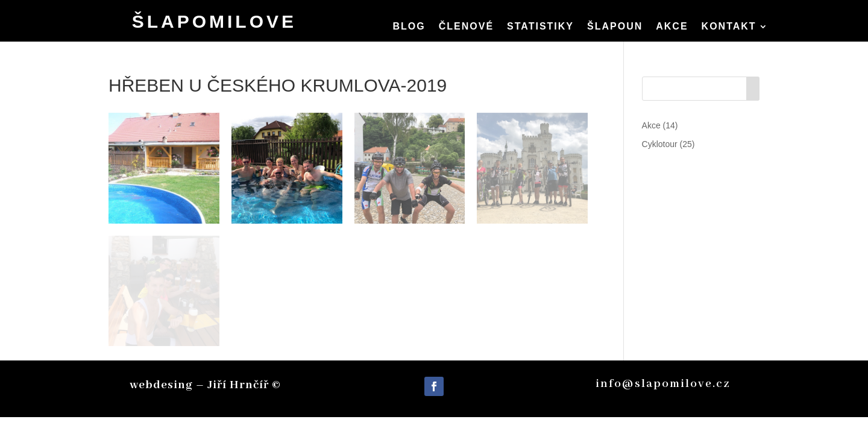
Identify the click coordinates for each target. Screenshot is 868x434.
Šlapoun (615, 27)
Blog (409, 27)
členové (466, 27)
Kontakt (729, 27)
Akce (672, 27)
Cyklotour (660, 144)
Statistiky (540, 27)
